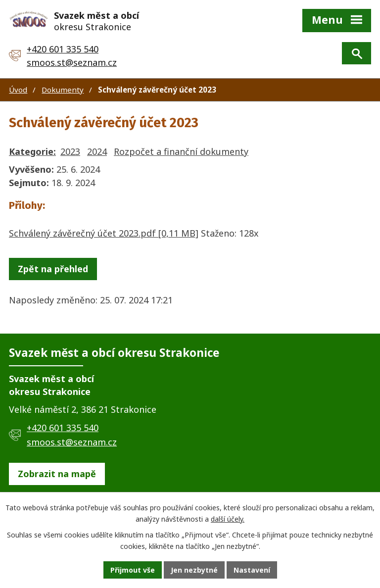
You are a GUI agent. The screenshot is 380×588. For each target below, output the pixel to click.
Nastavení (252, 570)
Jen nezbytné (194, 570)
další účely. (228, 519)
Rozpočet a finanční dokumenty (181, 151)
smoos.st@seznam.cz (72, 62)
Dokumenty (63, 90)
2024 (97, 151)
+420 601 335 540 (63, 49)
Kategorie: (32, 151)
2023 (70, 151)
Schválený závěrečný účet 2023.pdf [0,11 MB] (104, 233)
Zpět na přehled (53, 269)
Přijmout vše (133, 570)
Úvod (18, 90)
